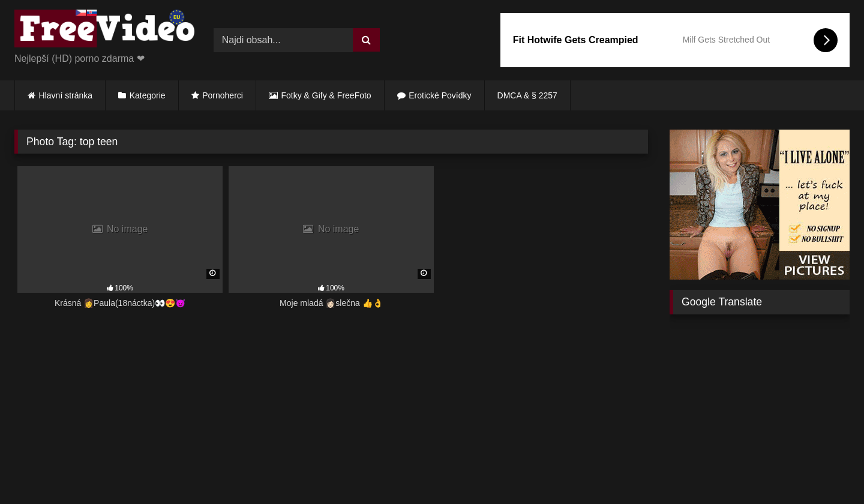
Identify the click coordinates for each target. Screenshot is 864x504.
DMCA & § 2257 (527, 95)
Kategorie (148, 95)
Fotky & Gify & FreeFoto (326, 95)
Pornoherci (223, 95)
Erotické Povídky (440, 95)
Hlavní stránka (66, 95)
